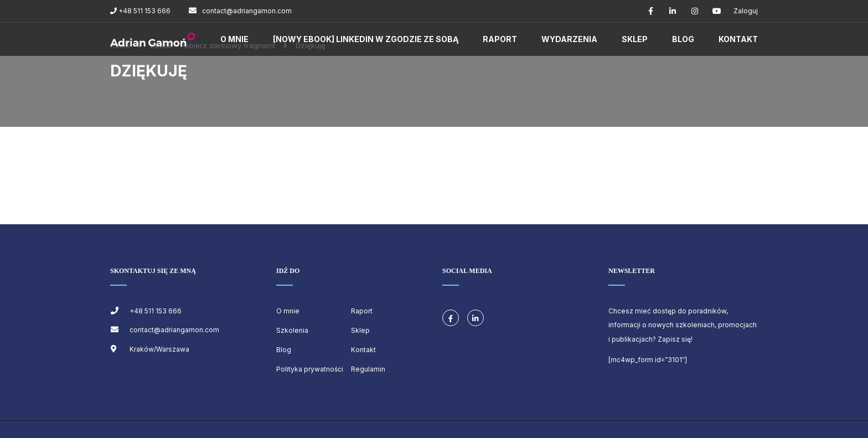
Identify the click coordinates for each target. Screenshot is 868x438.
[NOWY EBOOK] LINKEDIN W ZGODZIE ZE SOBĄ (366, 39)
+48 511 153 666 (144, 11)
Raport (500, 39)
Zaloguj (746, 11)
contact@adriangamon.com (247, 11)
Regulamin (368, 369)
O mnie (234, 39)
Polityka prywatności (310, 369)
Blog (683, 39)
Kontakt (738, 39)
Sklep (635, 39)
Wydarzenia (569, 39)
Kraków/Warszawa (159, 349)
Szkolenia (292, 330)
